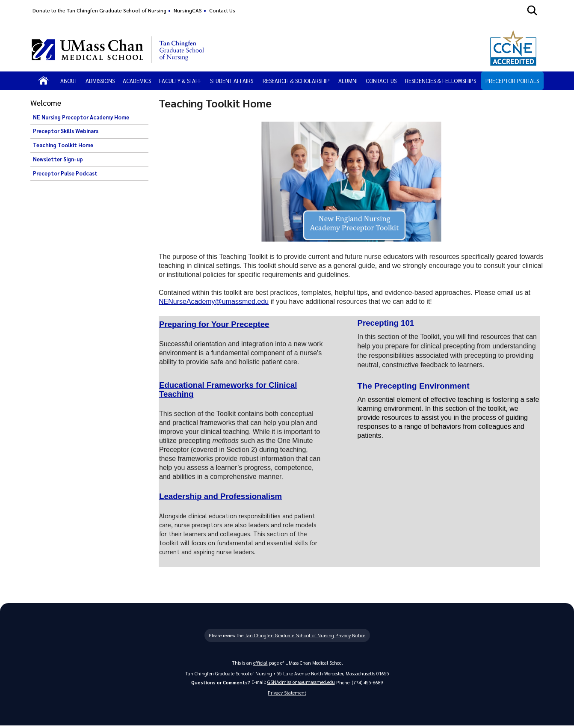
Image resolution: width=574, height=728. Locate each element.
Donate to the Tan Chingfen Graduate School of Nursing (99, 10)
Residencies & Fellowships (441, 81)
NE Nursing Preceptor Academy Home (81, 117)
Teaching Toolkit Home (63, 145)
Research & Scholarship (296, 81)
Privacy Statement (287, 694)
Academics (137, 81)
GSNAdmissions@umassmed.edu (301, 683)
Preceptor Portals (512, 81)
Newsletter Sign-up (58, 159)
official (260, 664)
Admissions (100, 81)
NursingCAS (188, 10)
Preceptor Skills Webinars (66, 131)
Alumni (348, 81)
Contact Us (222, 10)
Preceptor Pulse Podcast (65, 173)
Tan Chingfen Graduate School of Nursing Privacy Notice (305, 637)
